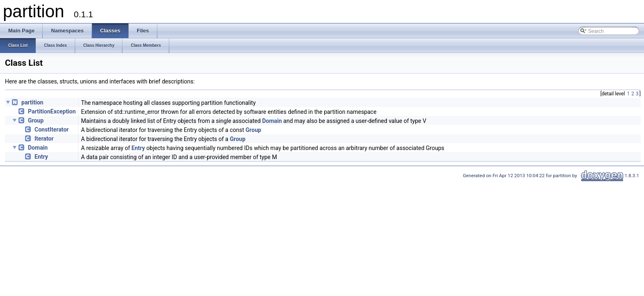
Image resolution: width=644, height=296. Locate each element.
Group (36, 120)
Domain (272, 121)
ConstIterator (52, 129)
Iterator (44, 139)
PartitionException (52, 111)
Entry (138, 148)
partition (32, 102)
